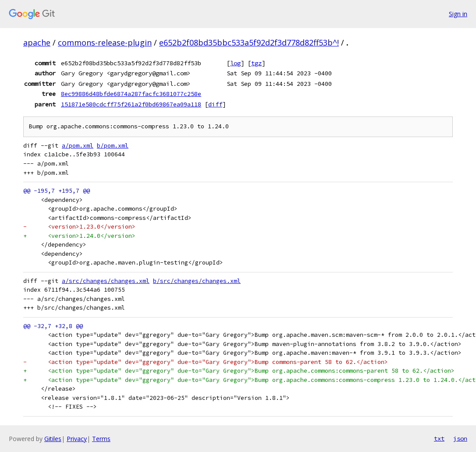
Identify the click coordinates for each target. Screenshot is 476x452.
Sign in (458, 14)
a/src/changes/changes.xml (106, 281)
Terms (101, 439)
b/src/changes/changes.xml (197, 281)
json (460, 438)
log (235, 63)
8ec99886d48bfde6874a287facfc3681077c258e (131, 94)
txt (439, 438)
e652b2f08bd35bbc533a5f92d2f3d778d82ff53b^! (249, 42)
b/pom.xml (113, 146)
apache (37, 42)
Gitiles (53, 439)
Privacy (77, 439)
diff (215, 104)
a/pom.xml (78, 146)
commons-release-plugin (105, 42)
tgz (256, 63)
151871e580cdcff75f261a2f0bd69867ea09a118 (131, 104)
